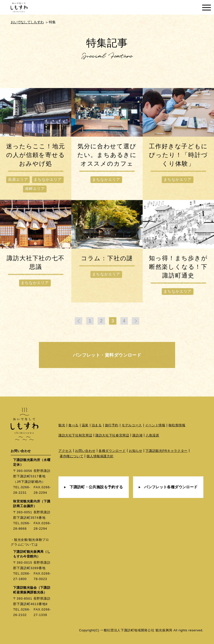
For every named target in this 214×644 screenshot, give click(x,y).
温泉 (85, 425)
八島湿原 (152, 435)
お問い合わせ (85, 451)
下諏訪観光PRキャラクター (166, 451)
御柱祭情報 (177, 425)
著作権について (72, 456)
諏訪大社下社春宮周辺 (112, 435)
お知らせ (136, 451)
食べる (73, 425)
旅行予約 (112, 425)
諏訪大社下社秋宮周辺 (75, 435)
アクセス (65, 451)
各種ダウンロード (112, 451)
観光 (62, 425)
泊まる (97, 425)
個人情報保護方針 (100, 456)
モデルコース (132, 425)
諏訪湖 (137, 435)
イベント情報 (155, 425)
